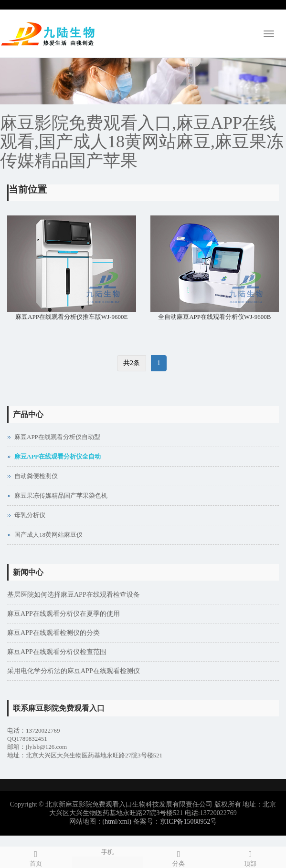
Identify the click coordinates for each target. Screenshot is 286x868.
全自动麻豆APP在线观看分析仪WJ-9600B (214, 317)
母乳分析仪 (30, 515)
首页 (36, 857)
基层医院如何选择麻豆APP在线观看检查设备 (74, 595)
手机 (107, 851)
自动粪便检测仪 (36, 476)
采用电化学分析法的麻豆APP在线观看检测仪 (74, 671)
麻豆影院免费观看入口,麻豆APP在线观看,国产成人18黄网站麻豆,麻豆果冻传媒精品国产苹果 (142, 142)
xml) (125, 822)
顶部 (250, 857)
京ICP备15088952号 (189, 822)
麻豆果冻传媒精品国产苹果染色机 (61, 495)
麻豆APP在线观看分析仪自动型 (57, 437)
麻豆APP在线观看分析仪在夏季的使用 (64, 614)
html (111, 822)
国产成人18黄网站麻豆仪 (48, 535)
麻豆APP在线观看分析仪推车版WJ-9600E (71, 317)
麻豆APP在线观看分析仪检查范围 (57, 652)
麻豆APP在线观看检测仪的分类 (53, 633)
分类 (179, 857)
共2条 (132, 363)
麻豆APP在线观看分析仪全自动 (58, 456)
